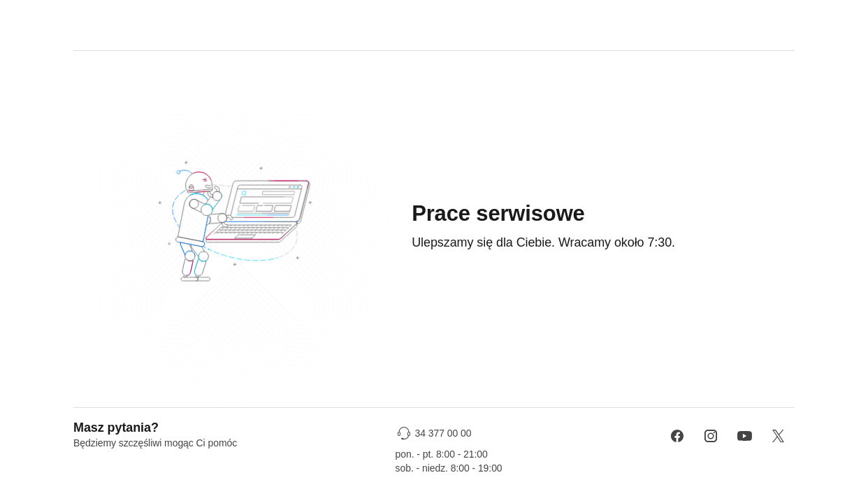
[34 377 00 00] (436, 433)
